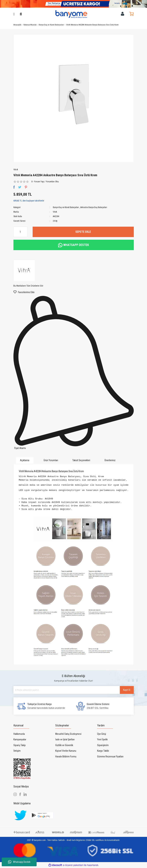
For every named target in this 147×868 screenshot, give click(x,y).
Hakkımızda (19, 734)
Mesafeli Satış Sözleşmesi (68, 734)
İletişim (17, 751)
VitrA (16, 170)
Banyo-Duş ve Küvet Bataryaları (66, 207)
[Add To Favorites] (74, 292)
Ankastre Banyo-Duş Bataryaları (94, 207)
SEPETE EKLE (83, 232)
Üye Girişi (102, 734)
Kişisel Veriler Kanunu (66, 751)
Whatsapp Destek (19, 862)
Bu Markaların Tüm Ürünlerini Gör (28, 286)
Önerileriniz (110, 460)
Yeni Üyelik (102, 739)
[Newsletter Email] (74, 690)
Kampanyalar (20, 739)
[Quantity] (20, 232)
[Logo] (71, 14)
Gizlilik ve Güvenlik (64, 745)
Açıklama (25, 460)
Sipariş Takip (20, 745)
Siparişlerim (103, 745)
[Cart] (132, 14)
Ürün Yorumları (51, 460)
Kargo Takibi (103, 751)
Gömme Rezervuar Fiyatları (110, 756)
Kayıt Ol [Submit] (127, 690)
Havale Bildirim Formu (66, 756)
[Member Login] (122, 14)
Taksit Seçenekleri (81, 460)
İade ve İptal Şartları (65, 739)
